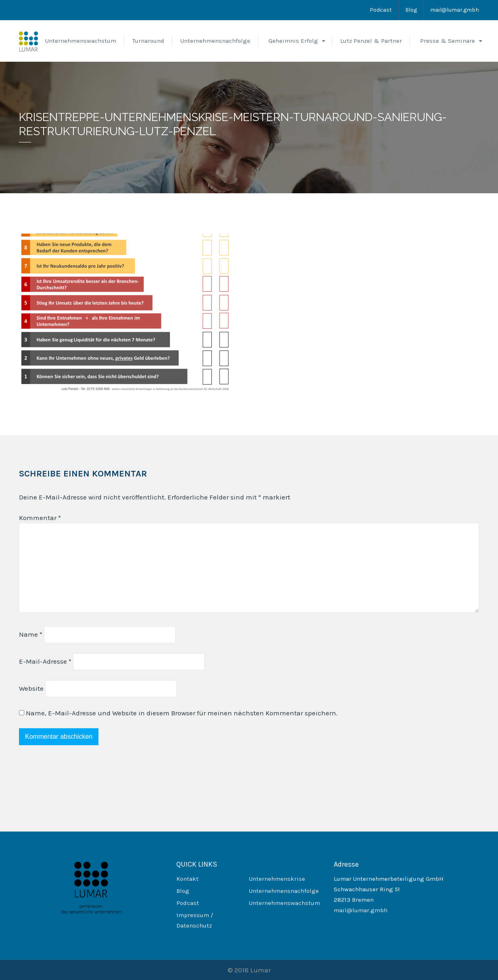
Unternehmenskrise (277, 879)
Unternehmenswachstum (81, 41)
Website (31, 688)
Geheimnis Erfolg (293, 41)
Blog (411, 10)
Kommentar (40, 518)
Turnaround (148, 41)
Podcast (381, 10)
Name (31, 634)
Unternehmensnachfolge (215, 41)
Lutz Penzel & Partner (371, 41)
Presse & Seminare (448, 41)
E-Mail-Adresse (45, 661)
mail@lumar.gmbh (455, 10)
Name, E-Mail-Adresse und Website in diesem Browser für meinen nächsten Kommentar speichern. (182, 713)
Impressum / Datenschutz (195, 920)
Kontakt (187, 879)
